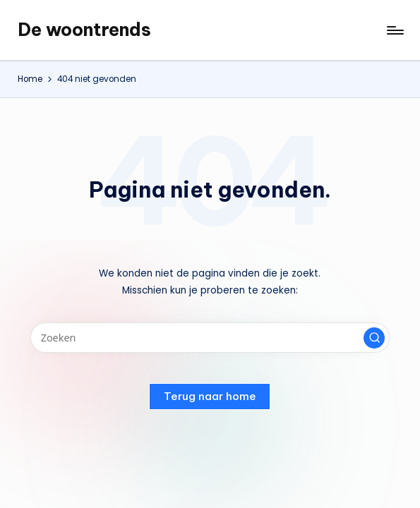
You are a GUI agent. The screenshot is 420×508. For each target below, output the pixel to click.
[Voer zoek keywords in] (210, 338)
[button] (374, 338)
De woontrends (84, 30)
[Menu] (394, 30)
